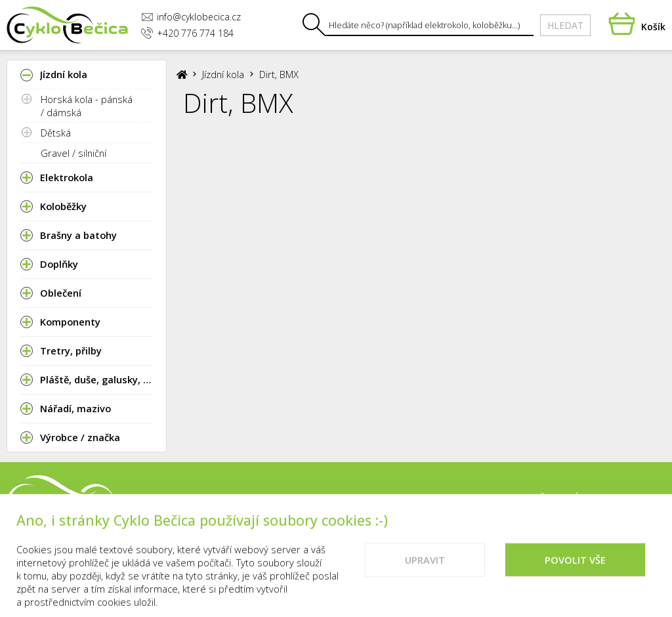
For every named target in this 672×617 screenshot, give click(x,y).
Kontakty (492, 499)
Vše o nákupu (571, 499)
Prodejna (424, 499)
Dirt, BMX (279, 74)
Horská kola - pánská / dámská (87, 106)
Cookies (643, 499)
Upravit (425, 576)
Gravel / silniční (73, 153)
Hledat (565, 25)
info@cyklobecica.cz (191, 17)
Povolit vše (575, 576)
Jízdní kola (223, 74)
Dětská (56, 133)
